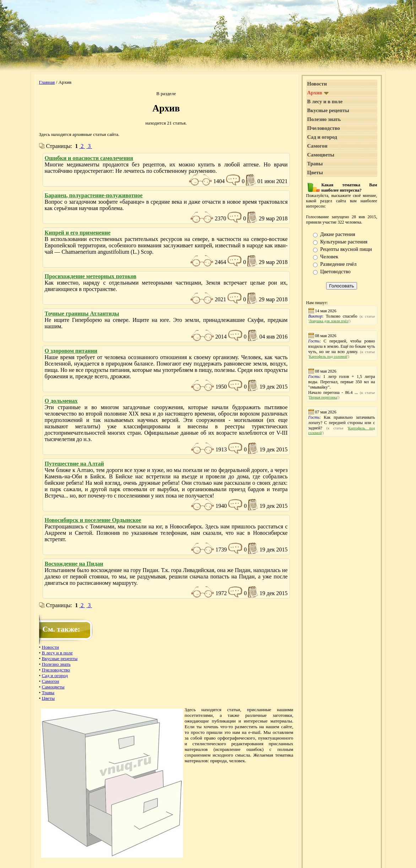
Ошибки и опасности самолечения (89, 158)
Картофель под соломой (328, 356)
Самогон (51, 681)
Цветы (48, 698)
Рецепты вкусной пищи (346, 249)
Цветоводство (335, 271)
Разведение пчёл (338, 264)
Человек (329, 257)
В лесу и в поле (57, 653)
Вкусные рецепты (60, 658)
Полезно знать (56, 664)
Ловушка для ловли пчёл (329, 321)
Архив (318, 93)
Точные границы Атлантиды (82, 314)
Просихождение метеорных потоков (91, 276)
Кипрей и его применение (78, 233)
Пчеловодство (56, 670)
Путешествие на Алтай (74, 464)
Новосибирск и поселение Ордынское (93, 520)
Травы (48, 693)
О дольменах (61, 401)
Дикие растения (338, 234)
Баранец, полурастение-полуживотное (94, 195)
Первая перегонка (323, 397)
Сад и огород (55, 675)
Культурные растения (344, 242)
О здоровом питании (71, 351)
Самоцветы (53, 687)
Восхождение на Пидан (74, 564)
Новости (50, 647)
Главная (47, 82)
